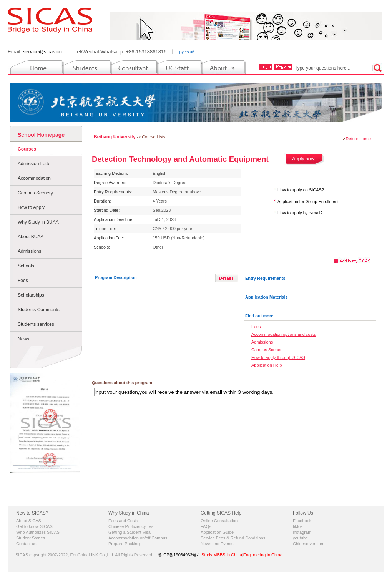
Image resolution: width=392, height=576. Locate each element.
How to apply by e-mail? (300, 213)
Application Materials (267, 297)
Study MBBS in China (222, 555)
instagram (302, 532)
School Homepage (41, 135)
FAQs (206, 526)
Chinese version (308, 544)
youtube (300, 538)
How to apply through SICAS (278, 357)
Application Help (267, 365)
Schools (26, 266)
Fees (23, 281)
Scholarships (31, 295)
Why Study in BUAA (38, 222)
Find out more (259, 316)
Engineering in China (263, 555)
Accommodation (34, 178)
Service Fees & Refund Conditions (233, 538)
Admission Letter (35, 164)
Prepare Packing (124, 544)
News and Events (217, 544)
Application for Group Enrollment (308, 201)
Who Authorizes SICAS (38, 532)
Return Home (358, 139)
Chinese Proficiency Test (131, 526)
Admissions (29, 251)
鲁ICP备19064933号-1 (179, 555)
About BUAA (31, 237)
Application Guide (217, 532)
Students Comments (39, 310)
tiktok (298, 526)
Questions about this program (122, 383)
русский (187, 52)
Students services (36, 324)
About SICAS (29, 521)
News (23, 339)
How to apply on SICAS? (301, 190)
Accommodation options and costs (284, 334)
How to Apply (31, 207)
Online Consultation (219, 521)
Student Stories (31, 538)
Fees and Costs (123, 521)
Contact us (26, 544)
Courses (27, 149)
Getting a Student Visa (130, 532)
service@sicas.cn (42, 52)
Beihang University (115, 137)
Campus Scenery (35, 193)
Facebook (302, 521)
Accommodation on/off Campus (138, 538)
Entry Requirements (265, 278)
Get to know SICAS (34, 526)
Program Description (116, 277)
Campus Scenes (267, 350)
